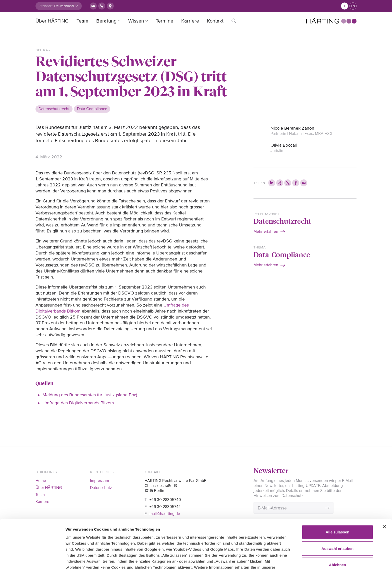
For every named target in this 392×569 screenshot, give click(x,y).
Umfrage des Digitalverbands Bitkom (78, 403)
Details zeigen (78, 559)
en (353, 6)
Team (82, 21)
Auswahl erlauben (337, 511)
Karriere (190, 21)
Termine (164, 21)
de (345, 6)
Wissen (136, 21)
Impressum (99, 481)
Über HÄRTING (52, 21)
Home (41, 481)
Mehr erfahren (266, 231)
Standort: (46, 6)
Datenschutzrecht (282, 221)
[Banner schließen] (384, 489)
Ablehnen (337, 527)
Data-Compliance (282, 254)
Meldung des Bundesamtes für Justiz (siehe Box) (90, 395)
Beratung (106, 21)
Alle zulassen (337, 494)
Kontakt (215, 21)
